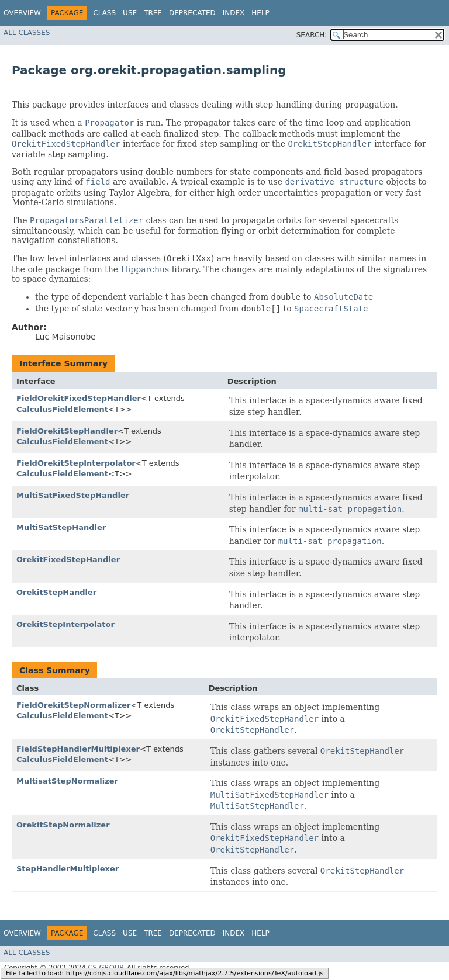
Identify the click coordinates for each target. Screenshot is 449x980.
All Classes (27, 33)
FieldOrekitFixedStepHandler (79, 398)
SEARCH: (312, 35)
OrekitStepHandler (56, 592)
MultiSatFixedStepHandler (73, 495)
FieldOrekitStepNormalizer (73, 705)
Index (234, 13)
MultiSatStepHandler (61, 527)
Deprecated (192, 13)
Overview (22, 13)
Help (260, 13)
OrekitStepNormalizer (63, 825)
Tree (153, 13)
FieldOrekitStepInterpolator (76, 463)
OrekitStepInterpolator (65, 624)
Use (130, 13)
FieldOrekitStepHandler (67, 431)
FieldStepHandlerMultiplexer (78, 749)
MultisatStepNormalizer (67, 781)
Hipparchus (145, 269)
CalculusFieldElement (62, 409)
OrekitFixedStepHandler (68, 560)
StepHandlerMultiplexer (68, 869)
